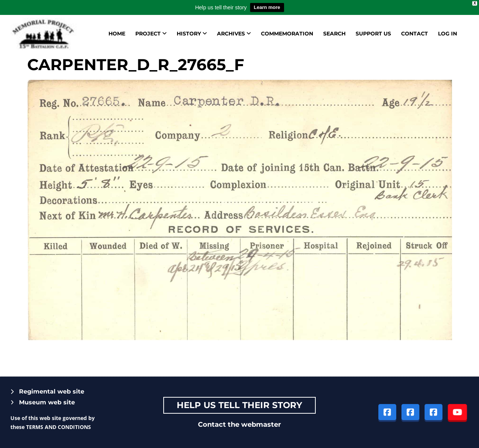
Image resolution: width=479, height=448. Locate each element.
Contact (415, 34)
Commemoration (287, 34)
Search (334, 34)
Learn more (267, 7)
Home (117, 34)
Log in (448, 34)
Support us (373, 34)
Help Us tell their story (239, 405)
